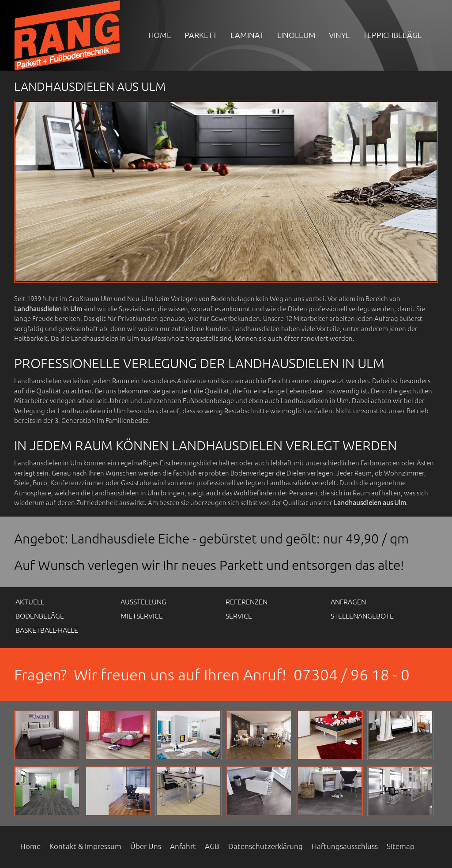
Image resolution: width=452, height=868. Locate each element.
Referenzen (247, 601)
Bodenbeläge (40, 615)
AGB (212, 846)
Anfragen (348, 601)
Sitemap (401, 846)
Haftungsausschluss (345, 846)
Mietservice (142, 615)
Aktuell (30, 601)
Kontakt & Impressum (85, 846)
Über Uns (146, 846)
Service (239, 615)
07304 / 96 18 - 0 (352, 674)
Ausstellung (143, 601)
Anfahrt (183, 846)
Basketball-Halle (47, 630)
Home (30, 846)
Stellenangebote (362, 615)
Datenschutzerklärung (266, 846)
